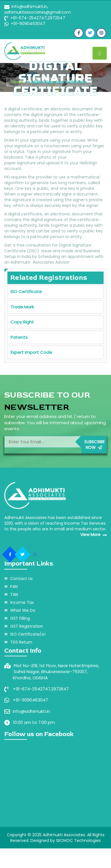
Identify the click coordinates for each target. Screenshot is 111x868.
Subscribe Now (95, 445)
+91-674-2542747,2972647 (38, 18)
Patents (19, 337)
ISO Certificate (26, 292)
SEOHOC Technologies (78, 840)
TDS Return (18, 642)
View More (93, 535)
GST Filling (17, 618)
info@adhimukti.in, (30, 7)
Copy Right (22, 322)
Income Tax (19, 602)
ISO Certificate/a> (25, 634)
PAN (11, 587)
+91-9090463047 (27, 24)
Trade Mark (22, 307)
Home (17, 82)
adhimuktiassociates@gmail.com (38, 12)
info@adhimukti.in (31, 711)
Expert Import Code (31, 352)
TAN (11, 594)
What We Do (20, 610)
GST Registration (24, 626)
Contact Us (18, 579)
